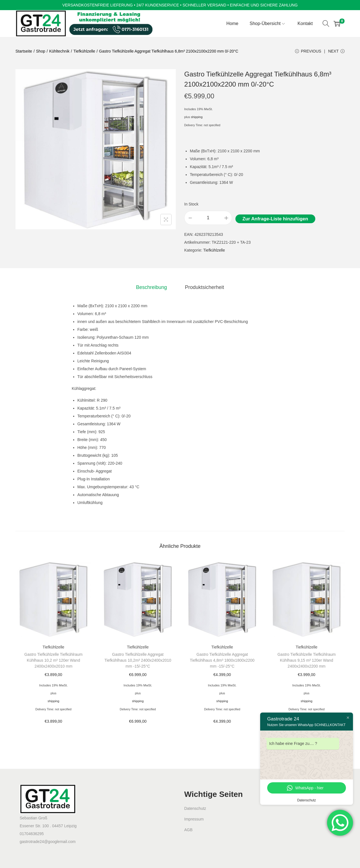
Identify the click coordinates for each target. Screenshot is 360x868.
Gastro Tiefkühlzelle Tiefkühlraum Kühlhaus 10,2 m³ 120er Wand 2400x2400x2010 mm (54, 660)
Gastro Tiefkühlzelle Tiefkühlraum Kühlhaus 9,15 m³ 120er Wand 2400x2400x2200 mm (306, 660)
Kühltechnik (59, 51)
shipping (197, 117)
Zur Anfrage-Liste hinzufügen (275, 219)
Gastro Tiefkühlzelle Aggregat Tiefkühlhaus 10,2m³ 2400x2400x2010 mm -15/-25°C (138, 660)
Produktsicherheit (204, 287)
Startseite (24, 51)
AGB (188, 830)
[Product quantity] (208, 218)
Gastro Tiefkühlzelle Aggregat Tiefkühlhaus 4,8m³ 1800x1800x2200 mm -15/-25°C (222, 660)
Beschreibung (151, 287)
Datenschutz (195, 808)
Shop (41, 51)
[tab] (151, 287)
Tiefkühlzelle (84, 51)
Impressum (194, 819)
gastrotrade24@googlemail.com (48, 842)
